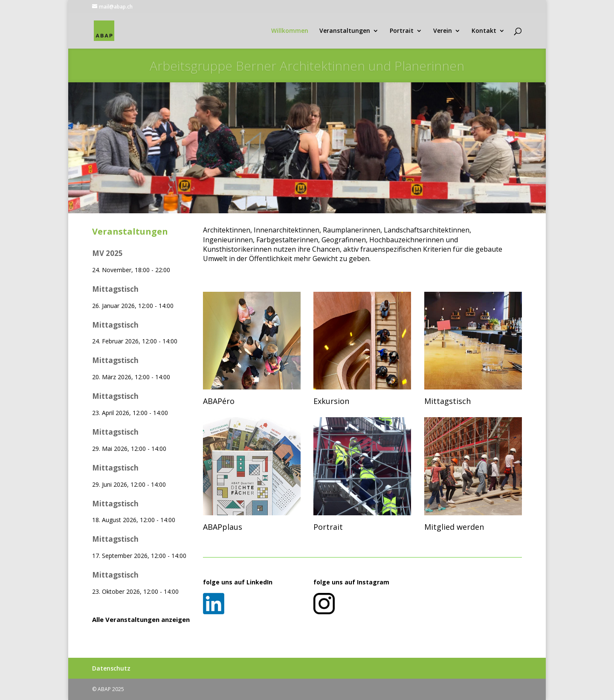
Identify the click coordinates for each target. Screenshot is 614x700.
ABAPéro (219, 401)
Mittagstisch (115, 289)
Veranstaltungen (345, 31)
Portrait (402, 31)
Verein (443, 31)
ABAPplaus (223, 527)
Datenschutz (111, 668)
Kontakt (484, 31)
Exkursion (331, 401)
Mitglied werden (454, 527)
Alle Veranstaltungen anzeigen (141, 619)
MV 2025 (107, 253)
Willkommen (290, 31)
